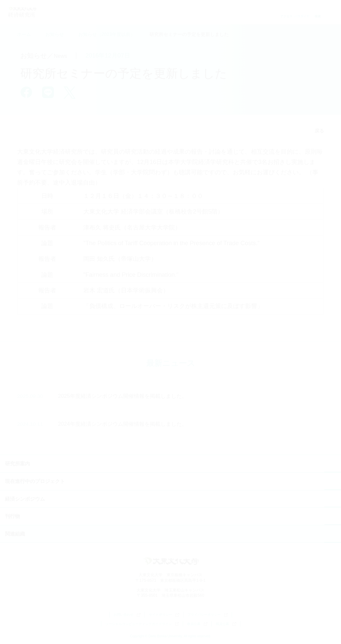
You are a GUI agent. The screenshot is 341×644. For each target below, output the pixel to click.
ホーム (24, 34)
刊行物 (12, 516)
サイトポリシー (164, 615)
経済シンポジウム (25, 499)
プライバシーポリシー (208, 615)
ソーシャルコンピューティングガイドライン (142, 624)
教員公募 (197, 624)
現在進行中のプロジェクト (35, 481)
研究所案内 (17, 464)
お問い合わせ (127, 615)
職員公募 (226, 624)
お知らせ (55, 34)
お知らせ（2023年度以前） (107, 34)
